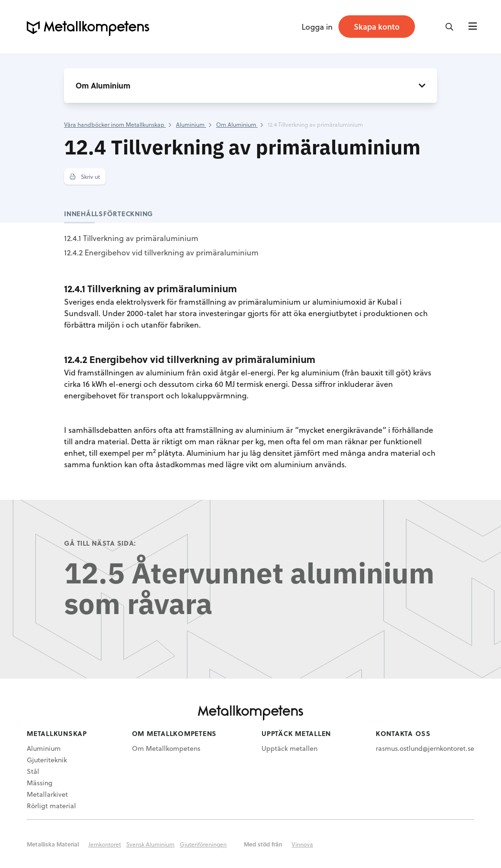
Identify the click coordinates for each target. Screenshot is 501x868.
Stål (33, 771)
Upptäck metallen (289, 748)
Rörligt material (51, 806)
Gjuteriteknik (47, 760)
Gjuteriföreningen (203, 844)
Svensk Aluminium (150, 844)
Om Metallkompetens (166, 748)
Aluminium (44, 748)
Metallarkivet (47, 794)
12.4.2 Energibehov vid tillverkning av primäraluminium (161, 252)
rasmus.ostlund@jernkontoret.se (425, 748)
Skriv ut (85, 176)
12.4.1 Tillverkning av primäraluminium (131, 238)
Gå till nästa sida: (100, 543)
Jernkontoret (105, 844)
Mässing (40, 783)
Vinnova (302, 844)
